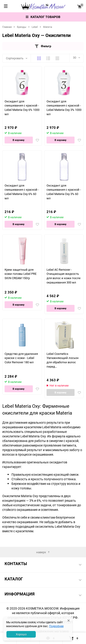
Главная (7, 27)
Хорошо (21, 634)
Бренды (22, 27)
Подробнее (56, 626)
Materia (48, 27)
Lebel (35, 27)
